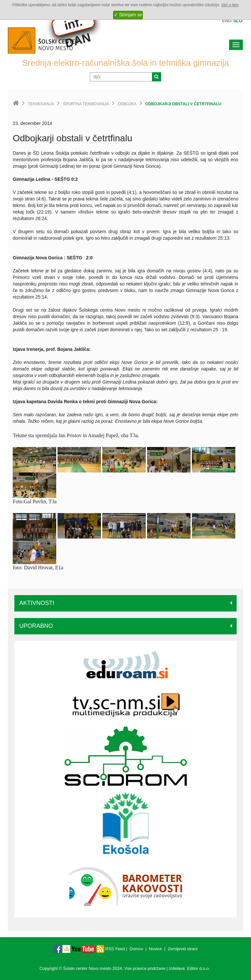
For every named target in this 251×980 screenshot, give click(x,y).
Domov (136, 949)
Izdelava (177, 968)
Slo (238, 21)
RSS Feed (111, 949)
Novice (156, 949)
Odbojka (127, 104)
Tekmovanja (41, 104)
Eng (227, 21)
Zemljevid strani (183, 949)
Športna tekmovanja (86, 104)
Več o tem (230, 5)
